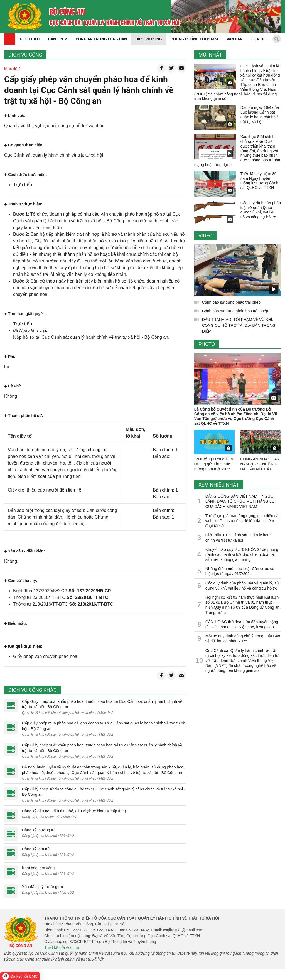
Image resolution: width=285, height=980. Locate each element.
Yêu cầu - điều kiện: (24, 551)
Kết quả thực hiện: (23, 646)
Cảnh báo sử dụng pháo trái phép (231, 302)
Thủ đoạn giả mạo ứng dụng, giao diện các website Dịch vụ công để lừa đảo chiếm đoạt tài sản (243, 521)
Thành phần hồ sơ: (24, 416)
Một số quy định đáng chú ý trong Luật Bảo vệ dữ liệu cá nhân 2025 (243, 638)
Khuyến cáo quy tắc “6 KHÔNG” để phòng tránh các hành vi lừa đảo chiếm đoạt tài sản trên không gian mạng (242, 554)
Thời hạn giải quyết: (25, 314)
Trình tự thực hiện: (23, 204)
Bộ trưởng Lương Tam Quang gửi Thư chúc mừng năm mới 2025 (214, 464)
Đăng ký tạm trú (36, 849)
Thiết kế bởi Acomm (62, 947)
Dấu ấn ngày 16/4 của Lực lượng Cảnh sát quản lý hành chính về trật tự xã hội (260, 114)
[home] (25, 17)
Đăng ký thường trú (39, 830)
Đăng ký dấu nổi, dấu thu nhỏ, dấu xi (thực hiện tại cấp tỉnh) (74, 811)
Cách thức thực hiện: (26, 175)
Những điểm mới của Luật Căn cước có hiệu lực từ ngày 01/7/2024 (240, 571)
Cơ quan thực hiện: (24, 145)
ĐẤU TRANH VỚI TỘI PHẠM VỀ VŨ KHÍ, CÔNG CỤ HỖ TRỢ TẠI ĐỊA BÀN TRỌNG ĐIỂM (239, 325)
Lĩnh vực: (15, 116)
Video (205, 236)
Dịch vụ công (25, 55)
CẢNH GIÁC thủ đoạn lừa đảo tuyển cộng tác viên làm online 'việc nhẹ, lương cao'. (242, 624)
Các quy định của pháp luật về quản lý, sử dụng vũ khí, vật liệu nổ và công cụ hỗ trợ (261, 210)
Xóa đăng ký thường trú (42, 887)
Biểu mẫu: (16, 623)
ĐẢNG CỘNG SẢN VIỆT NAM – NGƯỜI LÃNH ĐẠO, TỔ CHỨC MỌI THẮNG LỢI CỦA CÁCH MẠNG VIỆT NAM (241, 501)
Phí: (10, 357)
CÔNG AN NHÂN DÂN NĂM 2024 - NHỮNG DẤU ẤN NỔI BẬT (260, 464)
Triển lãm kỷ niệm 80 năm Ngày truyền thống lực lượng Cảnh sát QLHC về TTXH (259, 181)
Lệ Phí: (13, 386)
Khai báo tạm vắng (38, 868)
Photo (207, 344)
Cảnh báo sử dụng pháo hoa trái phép (235, 311)
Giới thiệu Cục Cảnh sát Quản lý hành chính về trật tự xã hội (239, 537)
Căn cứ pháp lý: (21, 581)
